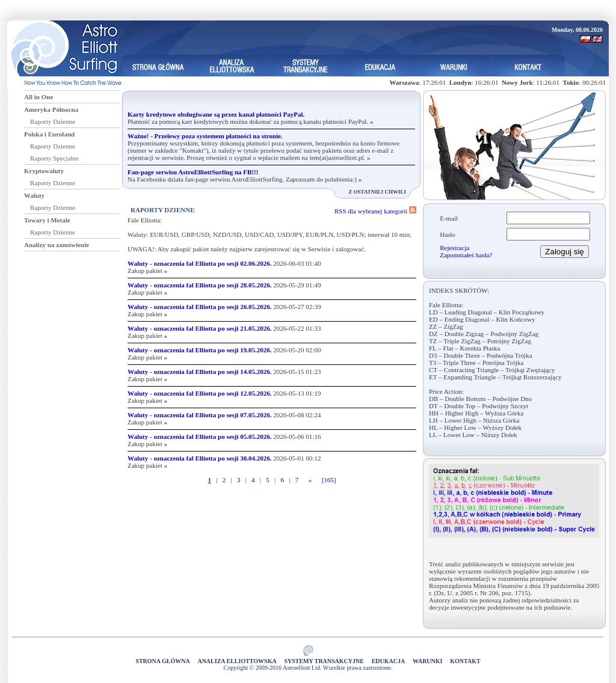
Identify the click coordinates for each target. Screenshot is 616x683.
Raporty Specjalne (54, 158)
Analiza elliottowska (237, 661)
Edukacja (389, 661)
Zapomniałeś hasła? (466, 255)
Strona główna (162, 661)
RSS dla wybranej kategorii (375, 211)
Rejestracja (454, 248)
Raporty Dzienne (53, 121)
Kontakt (465, 661)
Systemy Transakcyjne (324, 661)
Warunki (427, 661)
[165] (329, 480)
